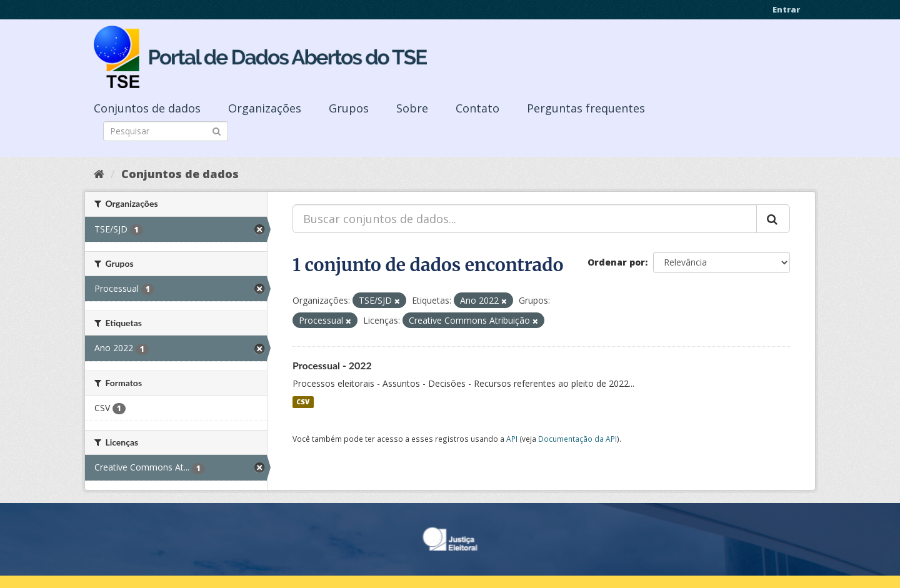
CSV (303, 402)
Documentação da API (577, 439)
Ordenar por (616, 262)
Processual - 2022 (332, 365)
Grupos (349, 108)
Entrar (786, 9)
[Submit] (217, 130)
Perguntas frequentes (586, 108)
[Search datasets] (166, 131)
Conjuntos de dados (147, 108)
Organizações (265, 108)
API (512, 439)
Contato (477, 108)
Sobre (412, 108)
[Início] (99, 174)
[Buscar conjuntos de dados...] (525, 219)
